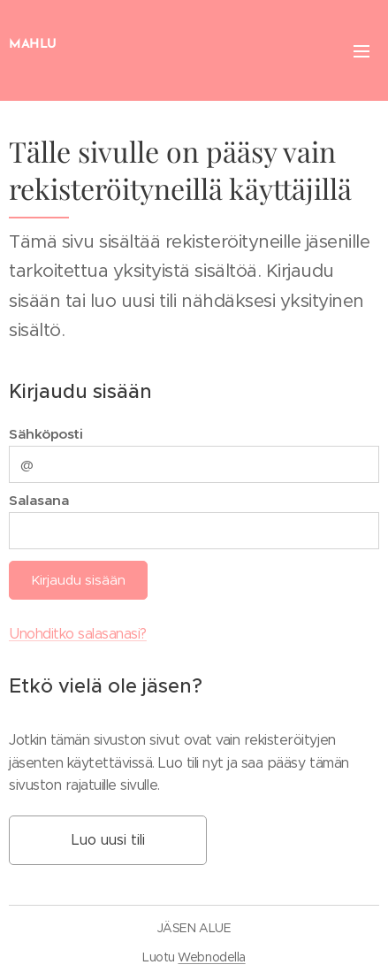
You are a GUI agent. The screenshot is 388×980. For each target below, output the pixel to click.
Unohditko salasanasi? (78, 634)
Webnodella (211, 957)
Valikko (361, 51)
